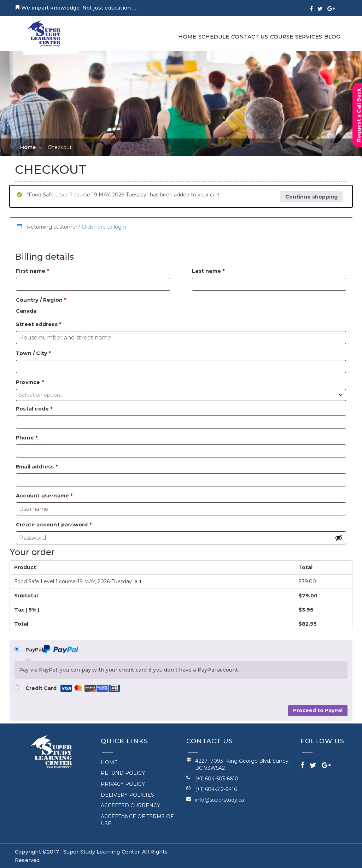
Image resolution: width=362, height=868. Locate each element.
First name (32, 271)
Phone (27, 438)
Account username (44, 496)
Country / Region (41, 300)
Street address (39, 324)
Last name (208, 271)
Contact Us (250, 37)
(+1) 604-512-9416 (216, 789)
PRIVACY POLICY (123, 784)
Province (30, 382)
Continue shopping (311, 197)
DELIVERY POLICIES (127, 795)
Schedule (214, 37)
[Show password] (339, 538)
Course (282, 37)
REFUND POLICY (123, 773)
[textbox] (181, 395)
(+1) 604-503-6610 (217, 779)
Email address (37, 467)
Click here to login (104, 227)
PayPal (52, 649)
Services (309, 37)
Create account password (54, 525)
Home (187, 37)
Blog (332, 37)
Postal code (34, 409)
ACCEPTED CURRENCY (130, 805)
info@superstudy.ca (220, 800)
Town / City (33, 353)
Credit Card (73, 688)
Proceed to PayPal (318, 710)
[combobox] (181, 395)
